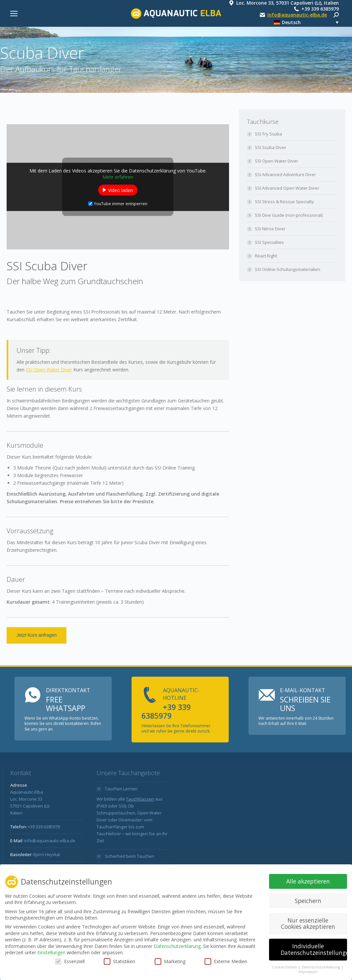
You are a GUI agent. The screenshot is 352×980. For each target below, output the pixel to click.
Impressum (308, 972)
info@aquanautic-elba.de (297, 15)
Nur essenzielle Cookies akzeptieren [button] (308, 924)
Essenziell (70, 962)
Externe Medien (226, 962)
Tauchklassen (140, 799)
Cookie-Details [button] (285, 967)
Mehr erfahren (118, 177)
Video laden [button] (120, 190)
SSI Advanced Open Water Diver (287, 188)
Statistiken (119, 962)
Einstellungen (51, 953)
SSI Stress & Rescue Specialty (284, 202)
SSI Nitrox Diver (270, 229)
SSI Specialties (269, 242)
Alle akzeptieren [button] (308, 882)
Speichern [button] (308, 901)
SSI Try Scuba (268, 134)
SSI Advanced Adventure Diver (285, 174)
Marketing (170, 962)
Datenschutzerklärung (177, 946)
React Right (266, 256)
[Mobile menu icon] (14, 14)
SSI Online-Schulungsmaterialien (288, 269)
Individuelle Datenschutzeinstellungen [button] (314, 950)
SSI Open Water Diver (49, 370)
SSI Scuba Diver (271, 147)
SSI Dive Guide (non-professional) (289, 215)
